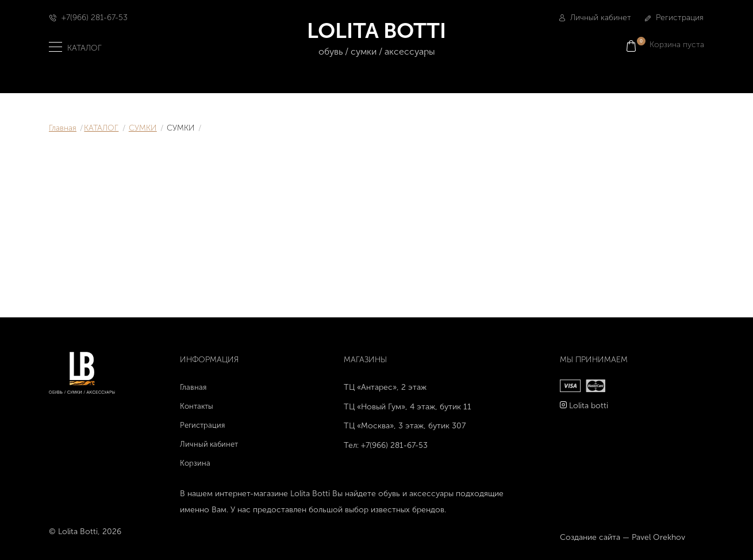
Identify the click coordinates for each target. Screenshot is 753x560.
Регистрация (674, 18)
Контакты (197, 406)
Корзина (195, 463)
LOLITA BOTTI (377, 39)
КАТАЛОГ (101, 128)
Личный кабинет (595, 18)
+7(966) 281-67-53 (95, 18)
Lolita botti (589, 406)
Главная (63, 128)
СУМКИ (143, 128)
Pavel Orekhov (658, 537)
